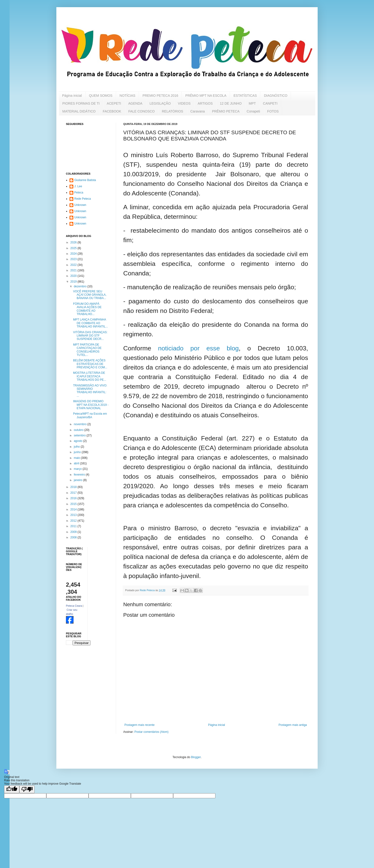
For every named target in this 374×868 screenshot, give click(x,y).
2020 (74, 276)
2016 (74, 498)
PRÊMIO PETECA (226, 111)
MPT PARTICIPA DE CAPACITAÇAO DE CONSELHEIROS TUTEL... (87, 350)
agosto (78, 441)
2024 (74, 254)
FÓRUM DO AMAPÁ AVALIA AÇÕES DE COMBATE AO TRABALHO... (87, 309)
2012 (74, 521)
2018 (74, 487)
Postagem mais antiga (293, 725)
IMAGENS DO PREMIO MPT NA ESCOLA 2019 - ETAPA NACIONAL (91, 405)
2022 (74, 265)
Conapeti (253, 111)
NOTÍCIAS (128, 96)
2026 (74, 242)
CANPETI (270, 103)
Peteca (79, 193)
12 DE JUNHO (231, 103)
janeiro (78, 480)
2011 (74, 526)
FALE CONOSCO (141, 111)
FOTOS (273, 111)
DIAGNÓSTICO (276, 96)
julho (77, 447)
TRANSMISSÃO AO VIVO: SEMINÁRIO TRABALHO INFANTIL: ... (90, 391)
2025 (74, 248)
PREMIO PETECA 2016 (160, 96)
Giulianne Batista (85, 180)
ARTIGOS (205, 103)
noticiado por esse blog (198, 348)
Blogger (196, 757)
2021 (74, 270)
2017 (74, 493)
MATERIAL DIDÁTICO (79, 111)
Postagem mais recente (139, 725)
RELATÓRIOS (173, 111)
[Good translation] (12, 789)
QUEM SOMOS (101, 96)
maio (77, 458)
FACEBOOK (112, 111)
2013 (74, 515)
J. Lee (78, 186)
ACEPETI (114, 103)
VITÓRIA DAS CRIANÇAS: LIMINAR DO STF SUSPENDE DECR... (90, 336)
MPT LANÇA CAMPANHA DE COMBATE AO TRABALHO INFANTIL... (91, 323)
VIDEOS (184, 103)
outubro (79, 430)
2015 (74, 504)
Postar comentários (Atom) (152, 732)
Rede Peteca (83, 199)
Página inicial (72, 96)
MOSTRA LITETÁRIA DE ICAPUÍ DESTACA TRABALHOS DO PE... (90, 376)
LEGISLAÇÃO (160, 103)
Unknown (80, 205)
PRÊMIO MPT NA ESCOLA (206, 96)
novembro (81, 424)
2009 (74, 532)
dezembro (81, 286)
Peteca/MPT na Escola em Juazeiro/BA (90, 415)
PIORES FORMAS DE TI (81, 103)
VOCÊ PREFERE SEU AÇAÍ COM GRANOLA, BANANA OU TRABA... (90, 295)
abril (77, 463)
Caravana (198, 111)
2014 (74, 509)
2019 (74, 282)
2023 (74, 259)
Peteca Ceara (74, 606)
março (78, 469)
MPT (252, 103)
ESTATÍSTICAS (245, 96)
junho (78, 452)
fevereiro (80, 475)
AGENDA (135, 103)
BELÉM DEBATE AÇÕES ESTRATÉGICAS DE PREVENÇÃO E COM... (90, 364)
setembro (80, 435)
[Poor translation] (27, 789)
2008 (74, 537)
